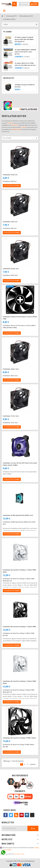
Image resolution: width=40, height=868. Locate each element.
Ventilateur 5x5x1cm (10, 222)
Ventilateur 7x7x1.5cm (11, 416)
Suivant (33, 764)
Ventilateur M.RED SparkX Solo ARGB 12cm (18, 515)
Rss (16, 815)
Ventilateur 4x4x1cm (10, 175)
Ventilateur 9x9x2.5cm (11, 269)
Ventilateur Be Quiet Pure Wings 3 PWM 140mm (19, 738)
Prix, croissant (7, 138)
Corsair (24, 127)
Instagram (27, 815)
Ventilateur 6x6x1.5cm (11, 369)
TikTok (32, 815)
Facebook (6, 815)
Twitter (11, 815)
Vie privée (17, 854)
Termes (23, 854)
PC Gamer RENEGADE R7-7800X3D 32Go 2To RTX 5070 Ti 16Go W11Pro (25, 52)
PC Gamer (10, 123)
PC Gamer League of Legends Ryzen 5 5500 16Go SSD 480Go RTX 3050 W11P (24, 39)
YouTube (22, 815)
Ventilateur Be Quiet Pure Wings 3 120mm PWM (19, 627)
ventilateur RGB (16, 129)
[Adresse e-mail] (15, 828)
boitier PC (15, 125)
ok (33, 828)
